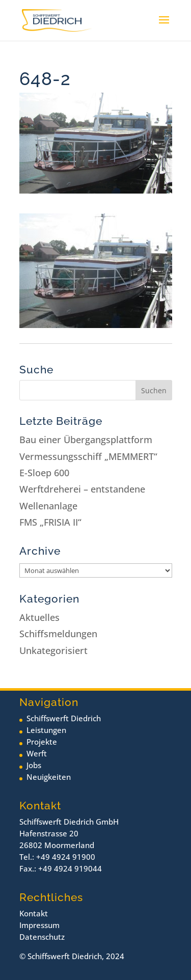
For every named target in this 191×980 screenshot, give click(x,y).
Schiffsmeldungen (58, 634)
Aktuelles (39, 617)
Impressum (39, 925)
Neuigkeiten (49, 777)
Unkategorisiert (53, 650)
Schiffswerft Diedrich (64, 718)
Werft (37, 753)
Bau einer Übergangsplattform (86, 440)
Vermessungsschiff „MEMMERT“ (88, 456)
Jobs (34, 765)
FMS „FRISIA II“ (50, 522)
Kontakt (34, 913)
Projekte (42, 742)
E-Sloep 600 (44, 473)
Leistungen (46, 730)
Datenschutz (42, 937)
